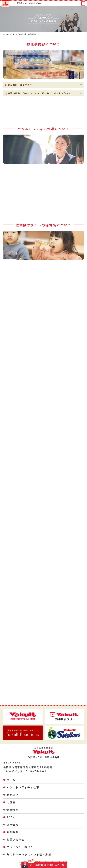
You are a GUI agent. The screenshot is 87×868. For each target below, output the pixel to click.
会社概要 (12, 832)
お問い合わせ (15, 839)
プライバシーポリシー (21, 847)
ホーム (5, 34)
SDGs (11, 817)
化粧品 (11, 802)
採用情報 (12, 825)
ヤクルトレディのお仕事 (18, 34)
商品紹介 (12, 795)
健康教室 (12, 810)
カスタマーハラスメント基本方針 (29, 854)
